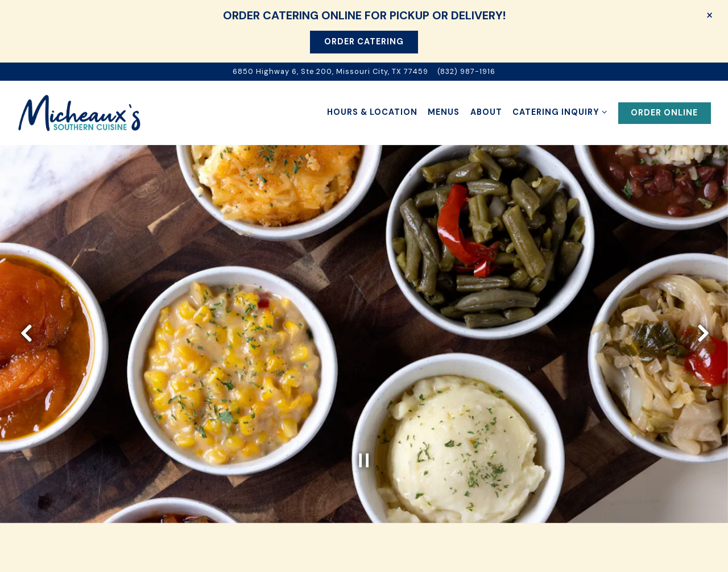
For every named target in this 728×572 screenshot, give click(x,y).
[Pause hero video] (364, 448)
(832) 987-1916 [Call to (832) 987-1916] (466, 71)
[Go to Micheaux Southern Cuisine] (330, 71)
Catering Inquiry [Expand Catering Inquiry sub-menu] (560, 111)
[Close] (710, 15)
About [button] (486, 112)
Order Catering (364, 42)
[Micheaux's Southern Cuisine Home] (80, 113)
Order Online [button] (664, 113)
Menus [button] (444, 112)
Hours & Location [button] (372, 112)
